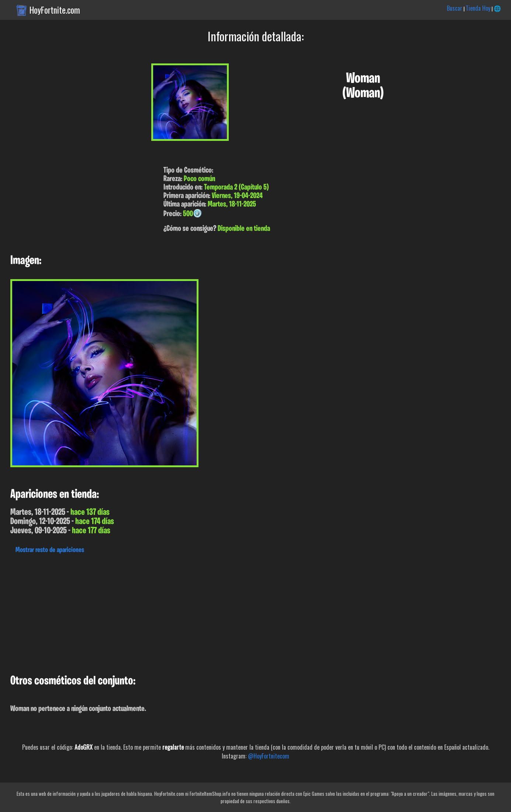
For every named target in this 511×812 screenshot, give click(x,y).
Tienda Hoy (478, 8)
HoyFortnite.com (55, 10)
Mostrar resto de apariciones (50, 550)
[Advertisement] (221, 612)
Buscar (455, 8)
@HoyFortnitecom (269, 756)
